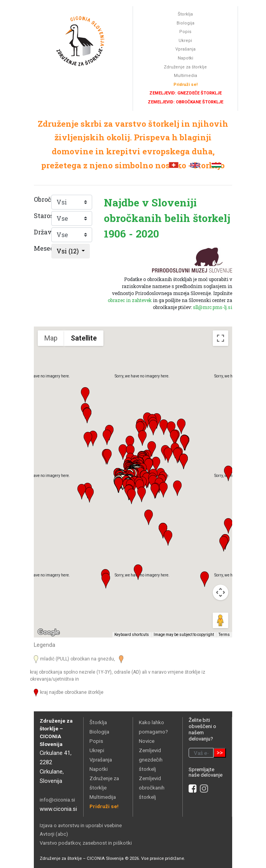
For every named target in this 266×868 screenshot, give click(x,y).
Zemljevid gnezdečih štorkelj (151, 760)
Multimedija (103, 797)
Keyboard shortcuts (132, 635)
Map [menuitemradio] (51, 338)
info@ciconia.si (57, 800)
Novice (147, 741)
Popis (185, 32)
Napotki (185, 58)
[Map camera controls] (220, 592)
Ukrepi (185, 41)
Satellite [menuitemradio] (84, 338)
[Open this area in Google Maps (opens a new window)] (49, 632)
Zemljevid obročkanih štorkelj (152, 788)
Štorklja (185, 14)
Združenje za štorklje (185, 67)
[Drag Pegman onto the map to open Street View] (220, 620)
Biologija (185, 23)
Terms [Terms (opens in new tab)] (224, 635)
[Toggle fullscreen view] (220, 338)
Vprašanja (185, 49)
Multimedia (185, 76)
